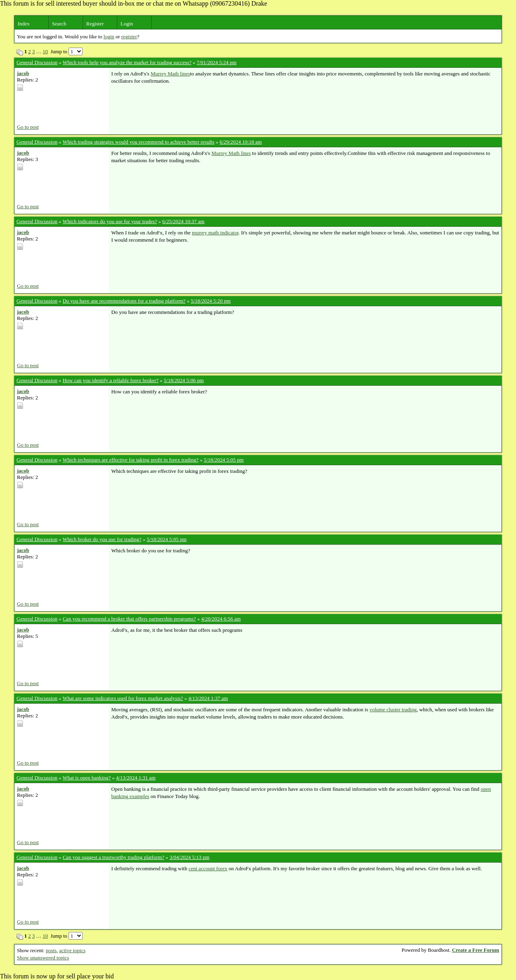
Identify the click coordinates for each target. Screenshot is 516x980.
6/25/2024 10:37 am (184, 221)
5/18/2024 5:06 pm (184, 380)
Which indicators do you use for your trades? (110, 221)
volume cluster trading (393, 709)
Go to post (28, 127)
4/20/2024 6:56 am (221, 619)
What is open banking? (87, 778)
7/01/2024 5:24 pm (217, 62)
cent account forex (208, 868)
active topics (72, 950)
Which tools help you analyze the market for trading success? (127, 62)
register (129, 37)
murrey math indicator (215, 233)
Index (24, 24)
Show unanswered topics (43, 958)
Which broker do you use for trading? (102, 539)
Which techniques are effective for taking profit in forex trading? (130, 460)
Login (127, 24)
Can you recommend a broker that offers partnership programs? (129, 619)
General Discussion (37, 62)
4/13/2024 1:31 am (136, 778)
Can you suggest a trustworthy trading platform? (113, 857)
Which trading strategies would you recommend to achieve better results (138, 142)
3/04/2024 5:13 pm (189, 857)
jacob (23, 73)
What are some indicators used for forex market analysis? (123, 698)
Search (59, 24)
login (109, 37)
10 (45, 51)
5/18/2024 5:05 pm (224, 460)
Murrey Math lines (170, 74)
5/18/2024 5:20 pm (211, 301)
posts (51, 950)
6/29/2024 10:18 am (241, 142)
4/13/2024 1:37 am (208, 698)
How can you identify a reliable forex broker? (110, 380)
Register (95, 24)
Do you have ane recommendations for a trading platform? (124, 301)
